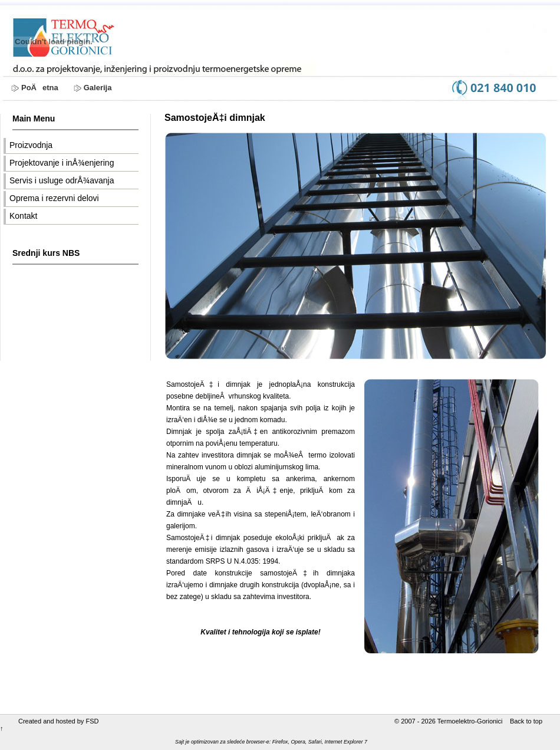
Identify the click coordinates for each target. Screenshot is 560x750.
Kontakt (23, 216)
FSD (92, 721)
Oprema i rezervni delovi (54, 198)
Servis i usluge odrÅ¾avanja (62, 180)
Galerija (98, 88)
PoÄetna (40, 88)
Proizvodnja (31, 145)
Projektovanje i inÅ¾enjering (62, 163)
